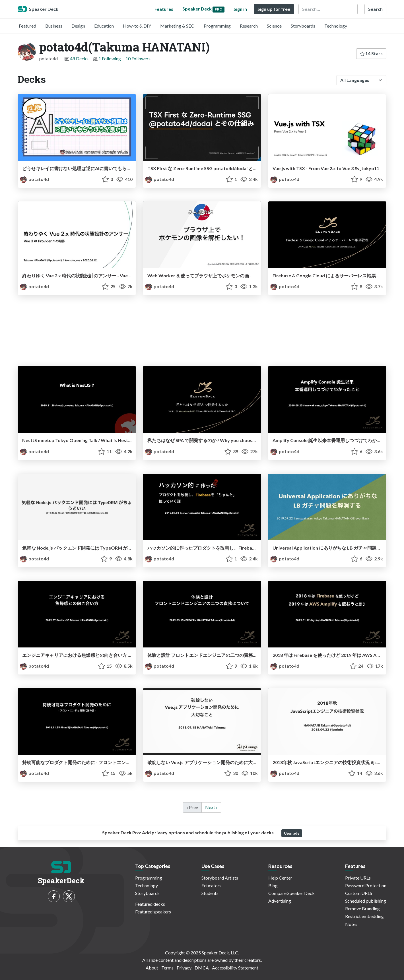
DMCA (202, 968)
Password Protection (366, 885)
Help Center (280, 878)
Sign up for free (274, 9)
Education (104, 26)
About (152, 968)
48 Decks (79, 58)
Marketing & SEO (177, 26)
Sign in (240, 9)
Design (78, 26)
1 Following (110, 58)
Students (210, 893)
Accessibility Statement (235, 968)
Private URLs (358, 878)
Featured (27, 26)
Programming (217, 26)
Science (274, 26)
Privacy (184, 968)
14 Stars (371, 53)
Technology (336, 26)
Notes (351, 924)
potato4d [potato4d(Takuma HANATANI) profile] (34, 179)
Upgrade (292, 833)
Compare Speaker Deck (291, 893)
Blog (273, 885)
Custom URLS (359, 893)
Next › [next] (211, 807)
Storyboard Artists (220, 878)
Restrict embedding (364, 916)
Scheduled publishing (366, 901)
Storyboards (303, 26)
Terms (167, 968)
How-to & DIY (137, 26)
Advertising (280, 901)
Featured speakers (153, 912)
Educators (211, 885)
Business (54, 26)
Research (249, 26)
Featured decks (150, 904)
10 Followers (138, 58)
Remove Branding (362, 908)
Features (164, 9)
